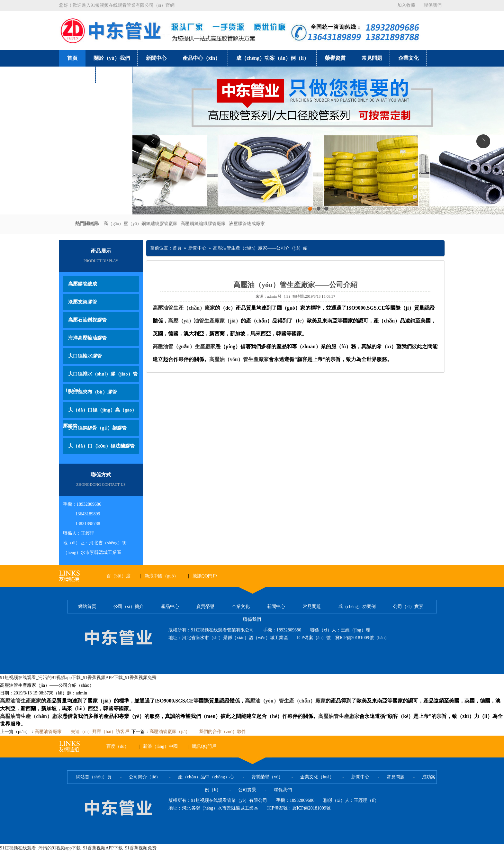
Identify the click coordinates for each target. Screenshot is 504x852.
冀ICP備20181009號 (311, 808)
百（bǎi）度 (118, 576)
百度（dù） (118, 746)
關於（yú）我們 (112, 58)
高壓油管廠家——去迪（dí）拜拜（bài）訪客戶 (82, 732)
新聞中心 (156, 58)
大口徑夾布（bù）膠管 (93, 392)
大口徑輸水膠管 (85, 356)
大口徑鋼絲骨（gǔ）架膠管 (97, 428)
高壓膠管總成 (83, 284)
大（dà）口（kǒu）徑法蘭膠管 (101, 446)
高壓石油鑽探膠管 (87, 320)
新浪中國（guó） (162, 576)
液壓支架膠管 (83, 302)
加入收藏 (406, 5)
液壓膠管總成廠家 (247, 224)
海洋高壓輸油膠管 (87, 338)
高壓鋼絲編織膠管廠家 (203, 224)
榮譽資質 (335, 58)
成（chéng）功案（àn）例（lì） (273, 58)
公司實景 (77, 75)
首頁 (72, 58)
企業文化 (409, 58)
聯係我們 (433, 5)
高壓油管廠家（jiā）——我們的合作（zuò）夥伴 (198, 732)
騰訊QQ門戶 (205, 576)
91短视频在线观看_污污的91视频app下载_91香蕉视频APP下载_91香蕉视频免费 (78, 678)
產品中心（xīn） (201, 58)
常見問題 (372, 58)
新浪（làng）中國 (160, 746)
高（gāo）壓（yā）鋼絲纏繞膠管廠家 (140, 224)
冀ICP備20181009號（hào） (362, 638)
